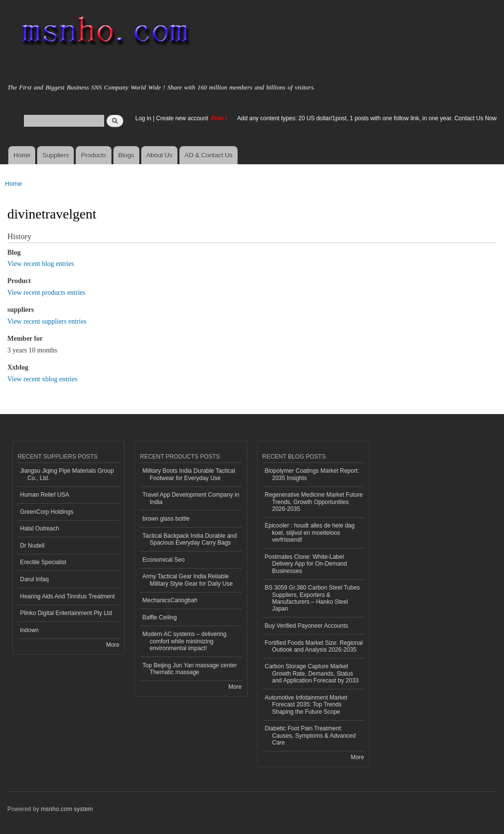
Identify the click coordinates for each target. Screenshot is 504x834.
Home (22, 155)
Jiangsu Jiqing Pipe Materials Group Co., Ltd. (67, 474)
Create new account (183, 118)
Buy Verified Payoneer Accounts (307, 626)
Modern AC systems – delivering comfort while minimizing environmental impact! (184, 641)
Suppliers (56, 155)
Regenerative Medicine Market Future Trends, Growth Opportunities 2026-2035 (314, 502)
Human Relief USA (45, 495)
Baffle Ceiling (159, 617)
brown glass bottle (166, 519)
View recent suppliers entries (47, 321)
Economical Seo (164, 560)
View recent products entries (46, 293)
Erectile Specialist (43, 562)
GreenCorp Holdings (47, 512)
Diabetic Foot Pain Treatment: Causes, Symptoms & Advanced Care (310, 735)
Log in (143, 118)
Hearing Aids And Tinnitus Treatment (67, 596)
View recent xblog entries (42, 379)
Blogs (126, 155)
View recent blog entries (41, 264)
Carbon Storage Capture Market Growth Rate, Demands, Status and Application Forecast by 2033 (312, 673)
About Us (159, 155)
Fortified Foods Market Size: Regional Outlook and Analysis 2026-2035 (314, 646)
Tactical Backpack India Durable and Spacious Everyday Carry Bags (189, 539)
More (113, 645)
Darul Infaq (34, 579)
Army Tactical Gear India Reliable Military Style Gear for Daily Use (187, 580)
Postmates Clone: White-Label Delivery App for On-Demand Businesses (306, 564)
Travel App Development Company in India (191, 498)
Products (94, 155)
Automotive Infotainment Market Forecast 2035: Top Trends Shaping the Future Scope (306, 705)
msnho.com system (67, 809)
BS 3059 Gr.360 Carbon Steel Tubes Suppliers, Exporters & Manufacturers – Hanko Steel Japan (313, 598)
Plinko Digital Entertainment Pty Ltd (66, 613)
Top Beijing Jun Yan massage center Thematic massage (189, 669)
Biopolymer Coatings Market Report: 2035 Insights (312, 474)
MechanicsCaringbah (170, 600)
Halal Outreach (40, 528)
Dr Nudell (32, 546)
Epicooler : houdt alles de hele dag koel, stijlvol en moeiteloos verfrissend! (310, 533)
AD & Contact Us (209, 155)
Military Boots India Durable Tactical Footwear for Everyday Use (189, 474)
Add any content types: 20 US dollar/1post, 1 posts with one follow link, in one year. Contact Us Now (367, 118)
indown (29, 630)
